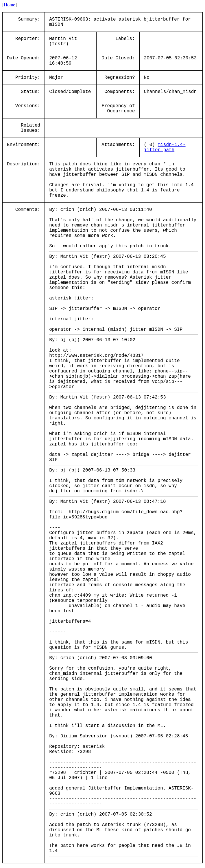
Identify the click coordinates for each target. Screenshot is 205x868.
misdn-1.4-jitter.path (165, 147)
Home (9, 5)
